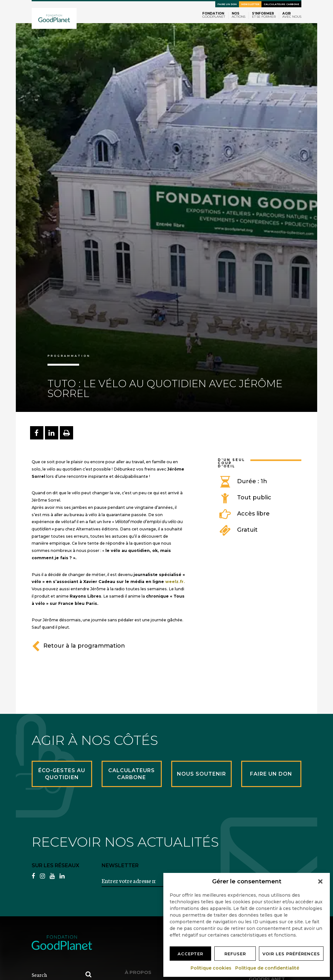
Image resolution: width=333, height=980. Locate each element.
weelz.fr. (175, 582)
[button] (320, 881)
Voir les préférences (291, 954)
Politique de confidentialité (267, 968)
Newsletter (250, 4)
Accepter (190, 954)
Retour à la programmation (78, 646)
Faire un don (227, 4)
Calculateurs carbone (281, 4)
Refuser (235, 954)
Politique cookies (211, 968)
